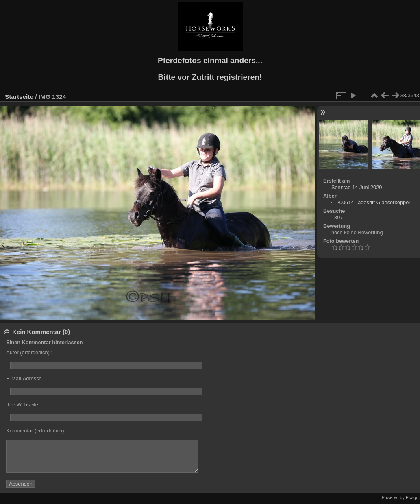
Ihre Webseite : (24, 405)
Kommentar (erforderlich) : (36, 431)
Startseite (19, 97)
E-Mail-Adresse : (25, 379)
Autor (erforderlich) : (29, 352)
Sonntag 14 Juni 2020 (357, 187)
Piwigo (412, 497)
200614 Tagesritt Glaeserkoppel (373, 202)
